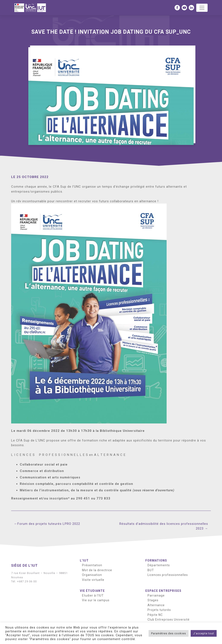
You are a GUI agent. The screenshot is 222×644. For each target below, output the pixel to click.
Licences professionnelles (168, 575)
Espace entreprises (163, 591)
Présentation (92, 565)
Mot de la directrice (97, 570)
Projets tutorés (159, 610)
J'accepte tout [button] (204, 633)
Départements (159, 565)
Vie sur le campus (96, 600)
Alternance (156, 605)
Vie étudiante (92, 591)
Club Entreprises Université (169, 620)
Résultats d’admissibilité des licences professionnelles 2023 (164, 526)
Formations (156, 560)
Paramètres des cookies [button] (169, 633)
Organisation (92, 575)
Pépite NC (155, 615)
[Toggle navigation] (202, 8)
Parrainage (156, 595)
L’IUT (84, 560)
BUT (151, 570)
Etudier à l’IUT (93, 595)
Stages (153, 600)
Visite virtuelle (93, 580)
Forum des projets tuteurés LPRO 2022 (49, 524)
